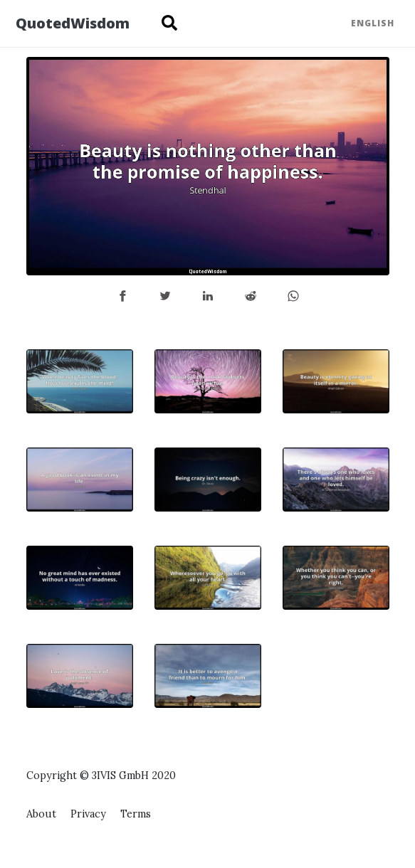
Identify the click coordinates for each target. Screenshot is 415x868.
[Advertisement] (336, 688)
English (373, 23)
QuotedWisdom (73, 23)
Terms (136, 814)
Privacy (88, 814)
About (41, 814)
